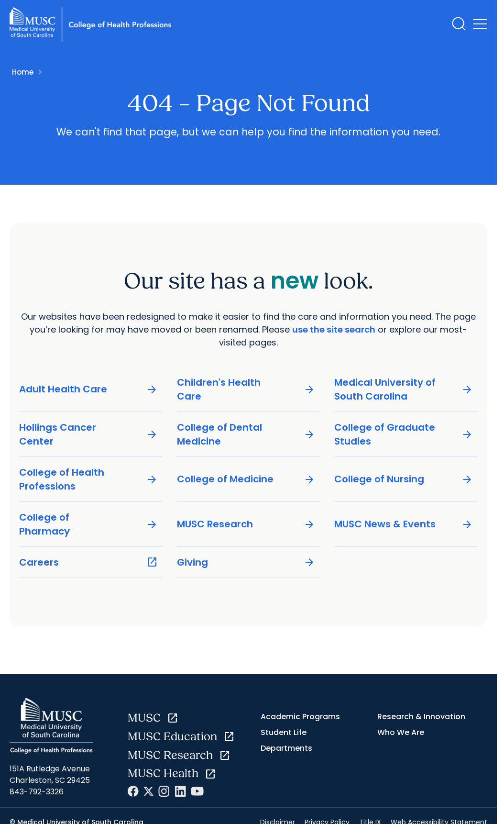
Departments (286, 748)
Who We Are (401, 732)
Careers (88, 562)
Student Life (284, 732)
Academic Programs (300, 717)
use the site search (334, 329)
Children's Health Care (246, 389)
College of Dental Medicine (246, 434)
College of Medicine (246, 479)
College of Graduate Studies (404, 434)
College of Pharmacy (88, 524)
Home (23, 72)
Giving (246, 562)
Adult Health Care (88, 389)
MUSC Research (246, 524)
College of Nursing (404, 479)
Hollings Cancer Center (88, 434)
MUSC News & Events (404, 524)
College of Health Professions (88, 479)
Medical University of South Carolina (404, 389)
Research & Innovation (421, 717)
